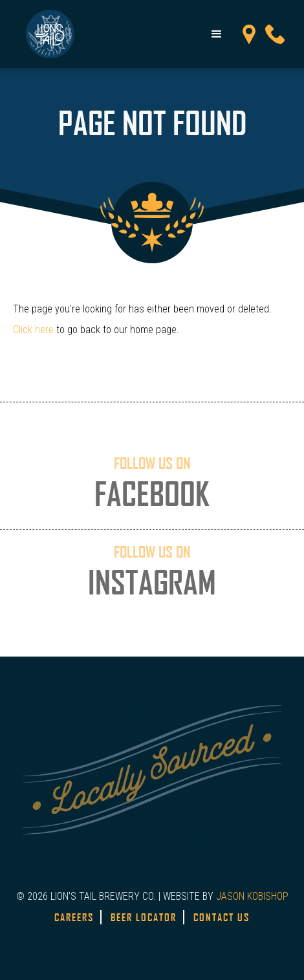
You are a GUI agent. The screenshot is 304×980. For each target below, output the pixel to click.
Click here (33, 330)
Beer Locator (144, 917)
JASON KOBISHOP (252, 896)
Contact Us (222, 917)
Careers (74, 917)
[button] (217, 34)
